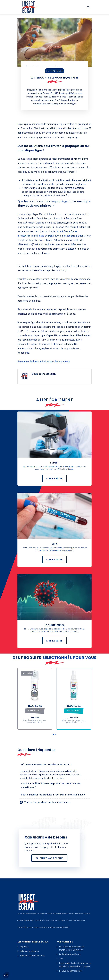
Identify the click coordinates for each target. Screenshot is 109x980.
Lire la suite (54, 478)
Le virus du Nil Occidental (71, 971)
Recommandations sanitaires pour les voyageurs (44, 361)
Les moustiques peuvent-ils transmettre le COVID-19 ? (72, 948)
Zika (61, 959)
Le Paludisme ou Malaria (70, 954)
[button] (53, 734)
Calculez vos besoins (49, 858)
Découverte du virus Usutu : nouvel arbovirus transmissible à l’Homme (75, 965)
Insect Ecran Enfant (74, 236)
